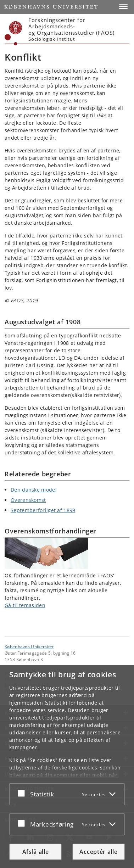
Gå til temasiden (25, 605)
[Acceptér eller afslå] (23, 793)
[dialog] (67, 766)
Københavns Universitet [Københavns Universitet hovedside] (29, 646)
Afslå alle (36, 852)
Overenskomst (28, 500)
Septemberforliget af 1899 (43, 510)
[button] (123, 6)
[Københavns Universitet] (13, 33)
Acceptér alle (98, 852)
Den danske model (34, 490)
